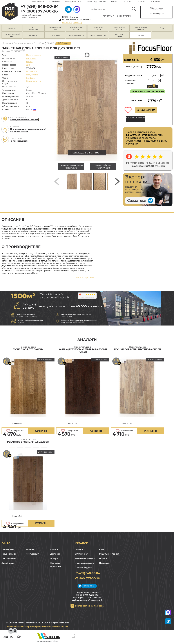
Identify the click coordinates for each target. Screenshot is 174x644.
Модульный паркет (109, 554)
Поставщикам (9, 558)
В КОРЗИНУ (146, 110)
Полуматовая (32, 75)
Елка (102, 549)
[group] (87, 107)
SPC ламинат (81, 554)
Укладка (141, 2)
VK (11, 632)
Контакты (155, 2)
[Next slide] (117, 181)
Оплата (54, 549)
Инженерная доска (84, 563)
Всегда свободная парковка (89, 606)
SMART (50, 43)
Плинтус (104, 558)
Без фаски (31, 78)
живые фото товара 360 (103, 167)
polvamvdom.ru (10, 12)
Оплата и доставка (95, 2)
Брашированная (34, 81)
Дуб (28, 65)
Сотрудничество (73, 2)
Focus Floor (39, 43)
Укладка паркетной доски (24, 120)
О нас (6, 543)
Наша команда (9, 554)
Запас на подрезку (152, 87)
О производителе (20, 141)
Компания (37, 2)
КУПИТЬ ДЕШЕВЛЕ (136, 117)
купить (41, 431)
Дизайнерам (8, 563)
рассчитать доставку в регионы (148, 91)
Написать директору (72, 22)
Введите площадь (133, 75)
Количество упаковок (130, 82)
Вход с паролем (124, 16)
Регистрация (108, 16)
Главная (7, 43)
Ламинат (79, 549)
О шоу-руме (54, 2)
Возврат (115, 2)
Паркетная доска (22, 43)
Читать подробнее (85, 277)
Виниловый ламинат (85, 558)
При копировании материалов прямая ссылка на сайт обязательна (37, 627)
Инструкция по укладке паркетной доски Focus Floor (28, 130)
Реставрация (33, 554)
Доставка (55, 554)
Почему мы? (8, 549)
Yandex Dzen (15, 632)
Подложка (104, 563)
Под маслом (32, 71)
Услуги (127, 2)
